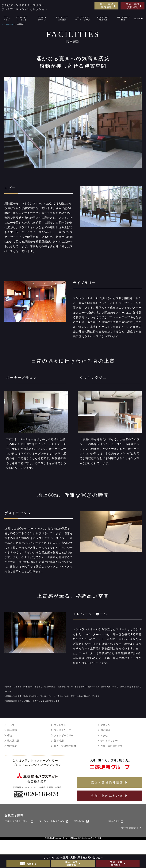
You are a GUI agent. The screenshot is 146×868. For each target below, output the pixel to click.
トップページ (7, 24)
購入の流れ (116, 821)
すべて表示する (132, 828)
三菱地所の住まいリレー (19, 821)
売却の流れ (81, 821)
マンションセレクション (54, 821)
